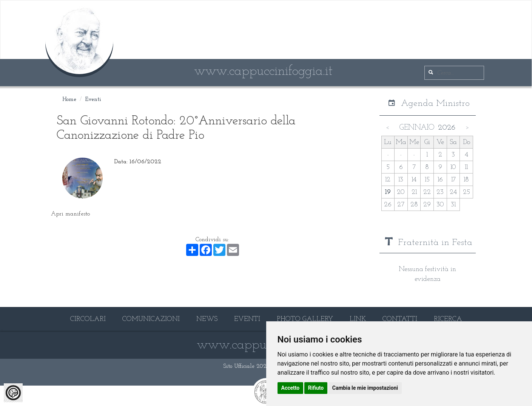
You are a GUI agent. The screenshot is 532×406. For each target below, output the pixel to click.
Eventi (93, 100)
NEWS (207, 319)
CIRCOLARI (88, 319)
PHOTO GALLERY (305, 319)
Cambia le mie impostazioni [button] (365, 388)
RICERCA (448, 319)
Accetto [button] (291, 388)
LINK (358, 319)
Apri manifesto (70, 214)
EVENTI (247, 319)
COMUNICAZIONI (151, 319)
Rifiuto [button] (316, 388)
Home (69, 100)
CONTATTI (400, 319)
